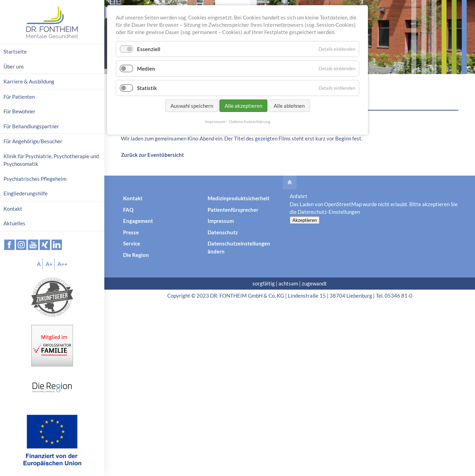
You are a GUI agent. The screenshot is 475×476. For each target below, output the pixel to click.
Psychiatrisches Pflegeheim (35, 179)
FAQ (128, 210)
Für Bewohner (19, 111)
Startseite (15, 51)
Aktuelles (14, 223)
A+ (49, 264)
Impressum (221, 221)
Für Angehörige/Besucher (33, 141)
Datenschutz (223, 232)
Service (132, 243)
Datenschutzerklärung (250, 122)
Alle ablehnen (289, 106)
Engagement (138, 221)
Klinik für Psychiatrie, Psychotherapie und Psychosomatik (51, 160)
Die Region (136, 255)
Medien (146, 68)
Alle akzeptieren (243, 106)
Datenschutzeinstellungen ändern (239, 247)
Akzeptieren (305, 220)
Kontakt (133, 198)
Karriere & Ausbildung (29, 81)
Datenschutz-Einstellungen (329, 212)
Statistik (147, 88)
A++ (62, 264)
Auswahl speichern (192, 106)
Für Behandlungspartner (31, 126)
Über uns (14, 66)
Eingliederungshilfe (26, 193)
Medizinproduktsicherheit (239, 198)
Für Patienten (19, 97)
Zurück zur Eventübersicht (152, 155)
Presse (131, 232)
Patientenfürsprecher (233, 210)
